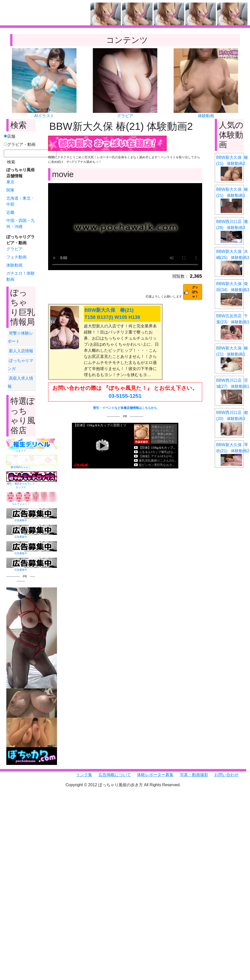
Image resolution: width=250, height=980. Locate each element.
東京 (10, 182)
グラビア (125, 116)
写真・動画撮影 (194, 775)
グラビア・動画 (20, 144)
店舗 (9, 136)
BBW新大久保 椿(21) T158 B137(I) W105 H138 (112, 314)
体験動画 (206, 116)
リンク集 (84, 775)
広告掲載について (115, 775)
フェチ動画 (16, 257)
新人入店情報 (21, 351)
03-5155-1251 (125, 396)
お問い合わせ (226, 775)
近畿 (10, 212)
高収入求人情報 (20, 382)
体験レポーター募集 (155, 775)
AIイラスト (44, 116)
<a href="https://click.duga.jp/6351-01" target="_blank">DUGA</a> (125, 446)
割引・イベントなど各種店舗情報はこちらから (125, 408)
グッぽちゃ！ (195, 292)
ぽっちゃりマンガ (20, 365)
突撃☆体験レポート (20, 337)
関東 (10, 190)
